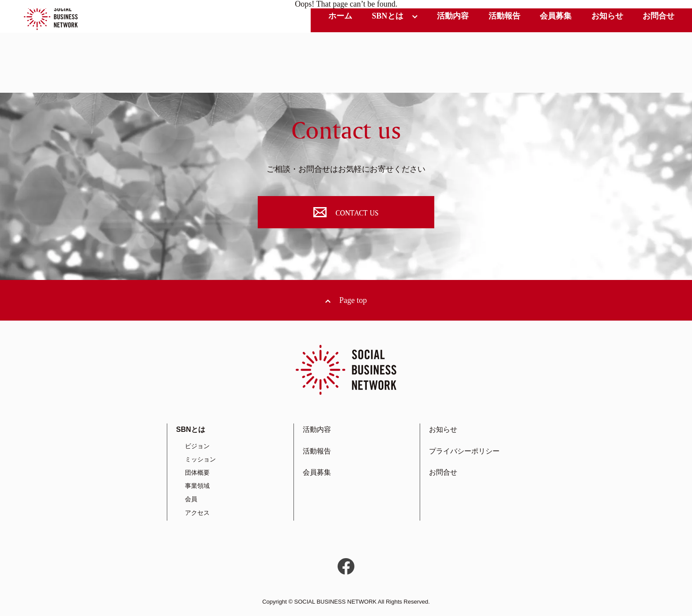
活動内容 (453, 16)
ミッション (200, 459)
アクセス (197, 513)
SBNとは (387, 16)
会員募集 (556, 16)
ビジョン (197, 446)
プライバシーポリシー (464, 451)
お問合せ (658, 16)
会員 (191, 499)
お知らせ (607, 16)
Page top (353, 300)
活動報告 (504, 16)
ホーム (340, 16)
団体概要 (197, 472)
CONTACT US (346, 212)
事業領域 (197, 486)
